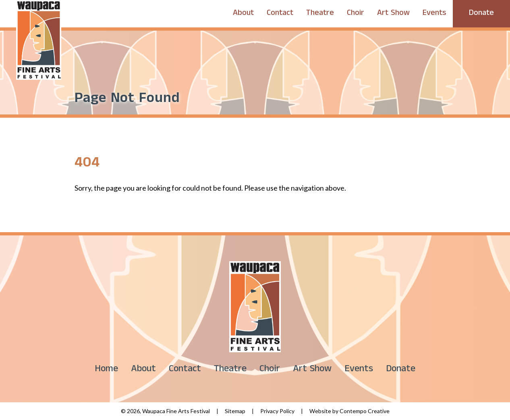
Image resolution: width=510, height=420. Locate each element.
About (243, 14)
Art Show (393, 14)
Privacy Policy (277, 411)
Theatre (320, 14)
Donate (481, 14)
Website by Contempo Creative (349, 411)
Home (106, 370)
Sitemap (235, 411)
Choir (356, 14)
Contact (280, 14)
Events (434, 14)
